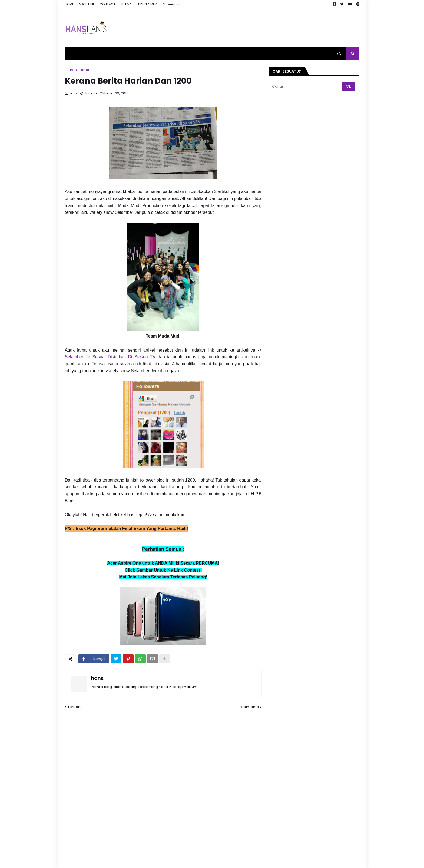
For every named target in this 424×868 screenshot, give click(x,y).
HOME (69, 4)
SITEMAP (127, 4)
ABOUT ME (87, 4)
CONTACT (107, 4)
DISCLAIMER (148, 4)
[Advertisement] (261, 28)
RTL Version (171, 4)
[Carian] (306, 86)
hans (97, 678)
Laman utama (77, 70)
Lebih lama (249, 707)
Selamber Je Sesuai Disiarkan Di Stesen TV (110, 357)
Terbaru (75, 707)
